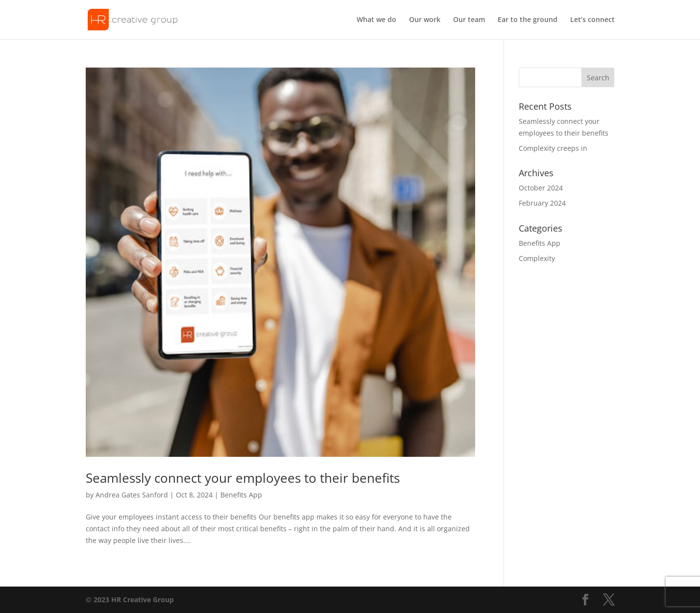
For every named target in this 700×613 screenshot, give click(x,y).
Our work (425, 20)
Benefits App (241, 495)
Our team (469, 20)
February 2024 (542, 203)
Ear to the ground (528, 20)
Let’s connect (592, 20)
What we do (376, 20)
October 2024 (541, 188)
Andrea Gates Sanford (132, 495)
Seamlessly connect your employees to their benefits (243, 478)
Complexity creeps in (553, 148)
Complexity (537, 258)
